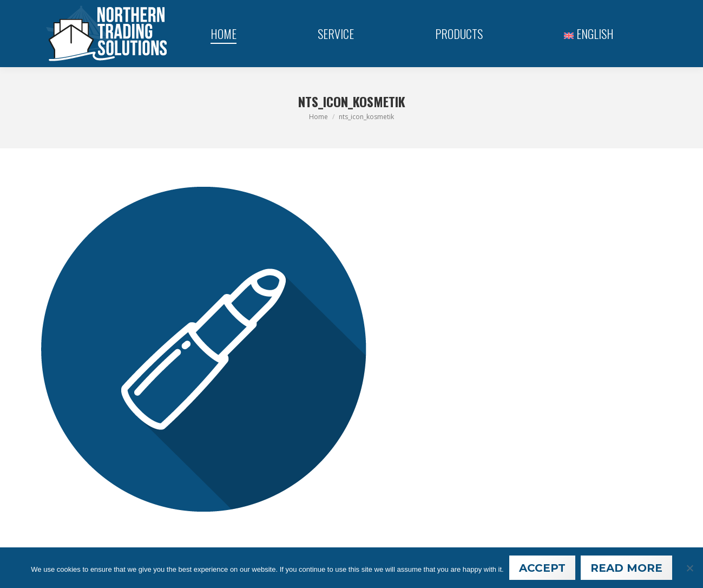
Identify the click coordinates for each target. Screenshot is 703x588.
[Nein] (689, 568)
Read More (626, 568)
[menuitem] (589, 34)
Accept (542, 568)
